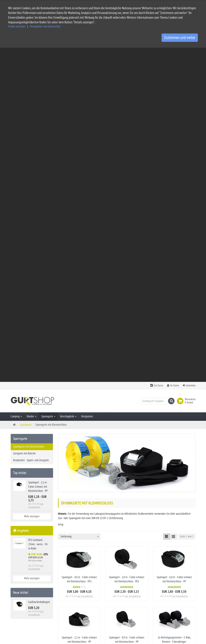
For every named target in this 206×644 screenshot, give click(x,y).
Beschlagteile (68, 82)
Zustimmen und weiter (180, 38)
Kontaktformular (20, 628)
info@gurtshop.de (46, 622)
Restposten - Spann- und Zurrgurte (31, 126)
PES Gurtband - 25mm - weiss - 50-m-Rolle (38, 210)
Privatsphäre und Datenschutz (45, 27)
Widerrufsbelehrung (86, 607)
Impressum (82, 596)
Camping (16, 82)
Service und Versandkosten (90, 586)
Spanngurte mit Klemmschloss (29, 113)
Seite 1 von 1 (187, 203)
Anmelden (191, 52)
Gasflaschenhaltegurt (127, 517)
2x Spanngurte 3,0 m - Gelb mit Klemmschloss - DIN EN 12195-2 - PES (174, 448)
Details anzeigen (17, 27)
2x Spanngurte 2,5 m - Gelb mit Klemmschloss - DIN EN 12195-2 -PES (79, 521)
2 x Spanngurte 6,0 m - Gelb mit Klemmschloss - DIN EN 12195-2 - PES (79, 448)
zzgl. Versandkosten (85, 262)
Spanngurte (48, 82)
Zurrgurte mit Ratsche (24, 119)
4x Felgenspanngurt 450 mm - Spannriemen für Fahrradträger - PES (127, 378)
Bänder (32, 82)
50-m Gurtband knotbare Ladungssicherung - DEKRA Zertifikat (174, 378)
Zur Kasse (159, 52)
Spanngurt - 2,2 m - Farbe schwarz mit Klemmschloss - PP (38, 153)
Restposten (87, 82)
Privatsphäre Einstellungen (90, 612)
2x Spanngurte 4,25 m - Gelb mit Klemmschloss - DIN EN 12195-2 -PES (127, 448)
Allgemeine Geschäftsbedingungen (94, 591)
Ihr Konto (175, 52)
